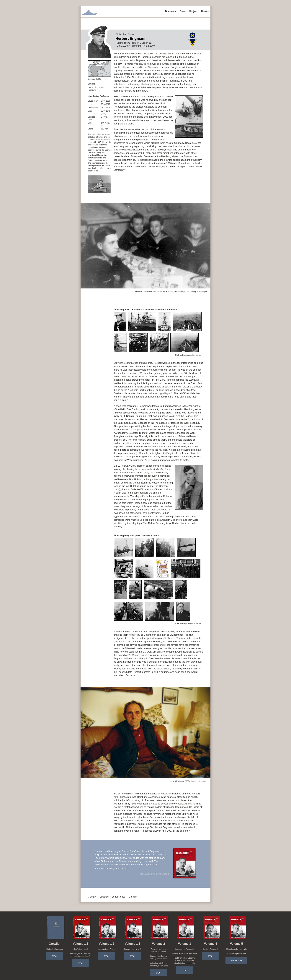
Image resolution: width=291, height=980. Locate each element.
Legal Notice (119, 897)
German (133, 897)
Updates (104, 897)
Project (193, 11)
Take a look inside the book (154, 874)
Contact (92, 897)
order (54, 956)
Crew (183, 11)
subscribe (236, 960)
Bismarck (171, 11)
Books (205, 11)
